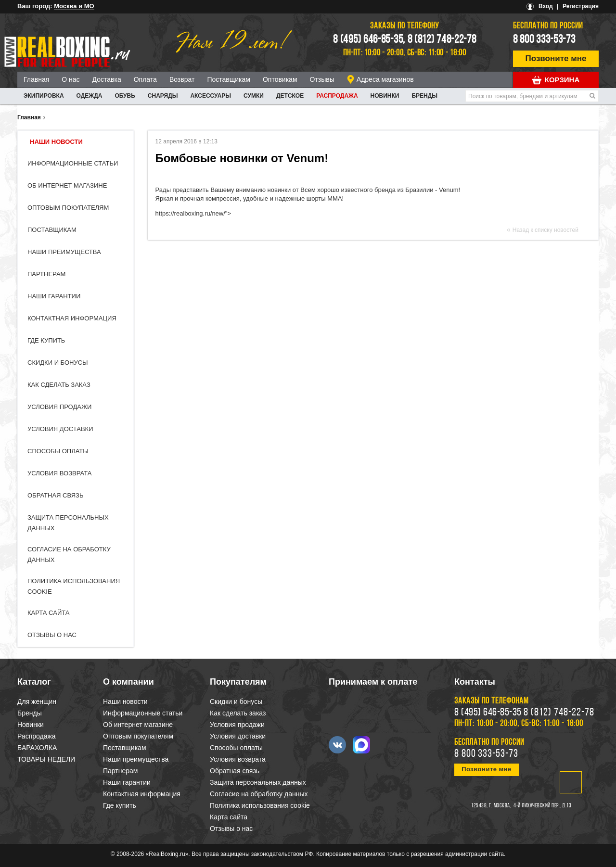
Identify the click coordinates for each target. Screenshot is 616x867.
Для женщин (37, 701)
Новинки (385, 96)
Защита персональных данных (258, 782)
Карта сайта (48, 613)
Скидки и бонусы (58, 363)
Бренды (424, 96)
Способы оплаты (58, 451)
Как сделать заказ (59, 385)
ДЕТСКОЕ (290, 96)
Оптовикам (280, 79)
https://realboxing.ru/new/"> (193, 213)
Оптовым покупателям (68, 208)
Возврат (182, 79)
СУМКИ (254, 96)
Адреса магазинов (385, 79)
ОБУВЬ (125, 96)
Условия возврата (59, 473)
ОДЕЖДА (90, 96)
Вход (546, 6)
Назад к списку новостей (545, 230)
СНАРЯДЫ (163, 96)
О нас (71, 79)
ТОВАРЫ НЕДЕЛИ (46, 759)
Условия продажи (59, 407)
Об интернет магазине (67, 185)
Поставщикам (229, 79)
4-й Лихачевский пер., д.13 (542, 806)
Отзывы (322, 79)
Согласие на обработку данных (259, 794)
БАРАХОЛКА (37, 748)
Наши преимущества (64, 252)
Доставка (107, 79)
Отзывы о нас (52, 635)
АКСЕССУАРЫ (211, 96)
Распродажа (337, 96)
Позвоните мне (556, 58)
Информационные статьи (73, 163)
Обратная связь (56, 495)
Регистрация (581, 6)
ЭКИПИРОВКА (44, 96)
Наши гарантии (54, 296)
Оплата (145, 79)
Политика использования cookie (260, 805)
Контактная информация (72, 318)
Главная (36, 79)
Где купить (46, 340)
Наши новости (56, 142)
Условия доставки (60, 429)
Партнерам (46, 274)
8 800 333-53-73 (544, 40)
